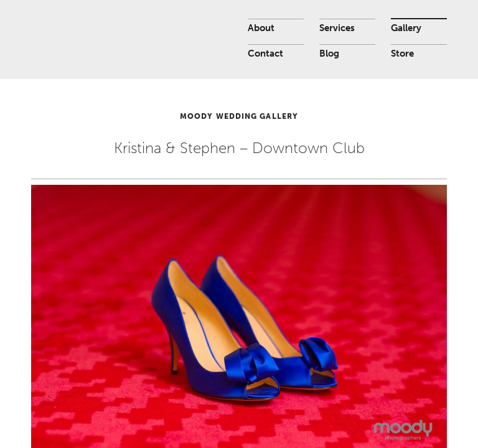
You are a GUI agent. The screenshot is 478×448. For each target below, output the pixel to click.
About (261, 28)
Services (337, 28)
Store (402, 54)
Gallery (406, 28)
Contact (265, 54)
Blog (329, 54)
